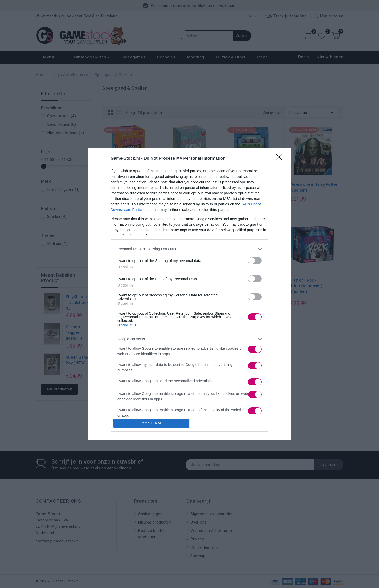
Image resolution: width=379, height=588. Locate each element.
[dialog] (189, 294)
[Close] (281, 159)
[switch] (255, 261)
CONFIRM (151, 423)
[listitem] (189, 249)
